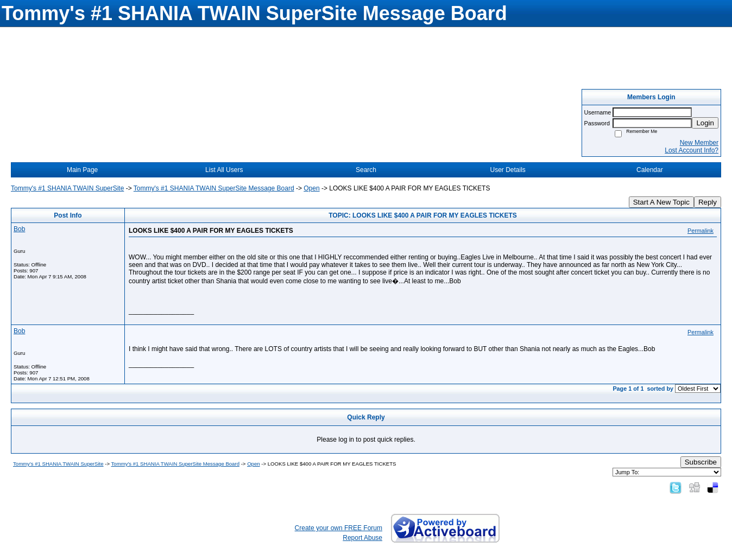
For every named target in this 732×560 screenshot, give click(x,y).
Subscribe (701, 462)
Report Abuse (362, 538)
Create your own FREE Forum (339, 528)
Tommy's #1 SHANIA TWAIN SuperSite (67, 188)
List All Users (224, 170)
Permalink (701, 231)
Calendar (650, 170)
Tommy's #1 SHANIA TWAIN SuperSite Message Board (214, 188)
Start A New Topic (661, 202)
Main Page (82, 170)
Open (311, 188)
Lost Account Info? (692, 150)
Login (705, 123)
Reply (708, 202)
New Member (699, 143)
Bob (19, 229)
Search (366, 170)
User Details (507, 170)
